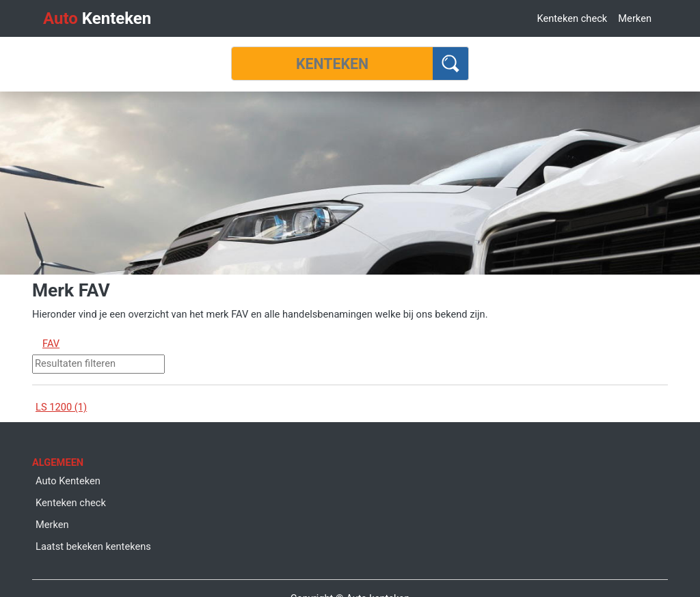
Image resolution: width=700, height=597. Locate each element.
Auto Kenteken (68, 481)
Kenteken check (572, 18)
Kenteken (97, 18)
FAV (51, 344)
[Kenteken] (332, 64)
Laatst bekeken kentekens (93, 546)
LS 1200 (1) (61, 407)
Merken (635, 18)
